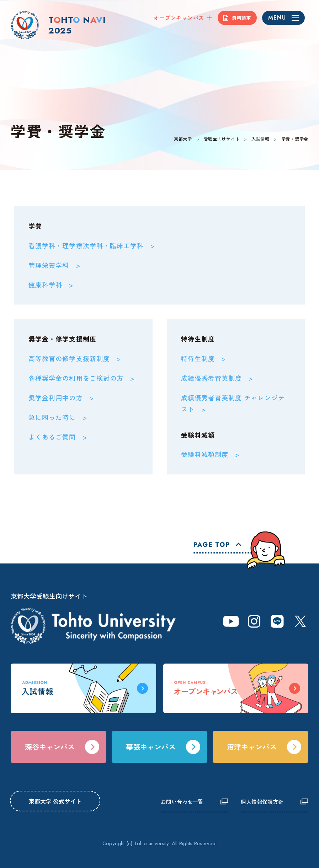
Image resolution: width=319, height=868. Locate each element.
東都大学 (183, 139)
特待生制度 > (204, 358)
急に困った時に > (58, 417)
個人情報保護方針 (262, 802)
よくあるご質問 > (58, 437)
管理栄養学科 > (54, 265)
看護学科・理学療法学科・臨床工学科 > (92, 245)
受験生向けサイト (222, 139)
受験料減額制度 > (210, 454)
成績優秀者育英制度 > (217, 378)
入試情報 (260, 139)
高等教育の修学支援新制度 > (75, 358)
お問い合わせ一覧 (182, 802)
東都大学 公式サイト (55, 801)
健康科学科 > (51, 285)
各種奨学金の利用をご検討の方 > (81, 378)
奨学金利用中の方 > (61, 397)
